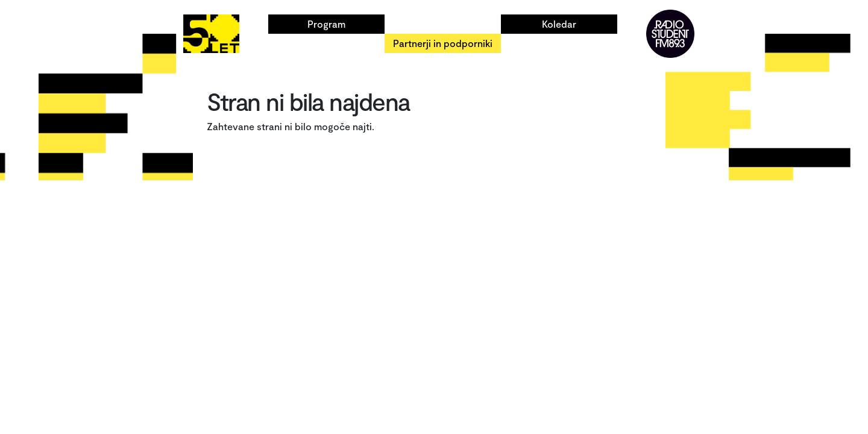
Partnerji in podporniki (443, 43)
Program (326, 24)
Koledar (559, 24)
